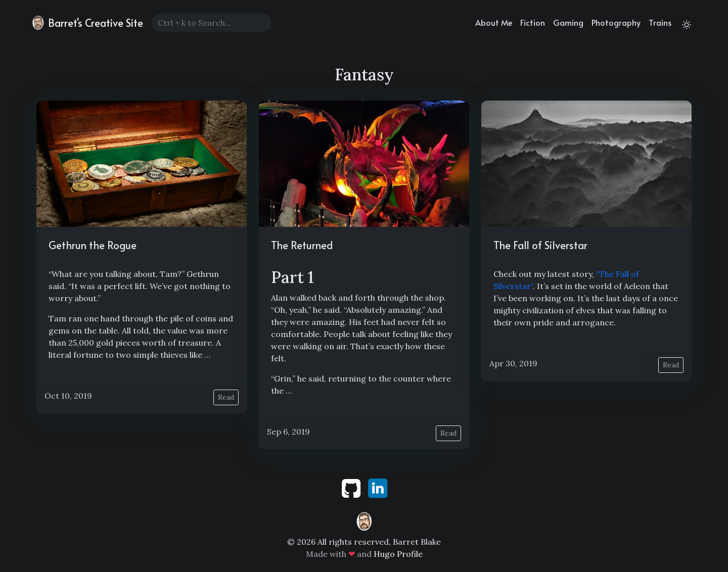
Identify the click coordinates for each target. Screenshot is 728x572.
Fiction (533, 22)
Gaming (568, 22)
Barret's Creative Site (87, 23)
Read (226, 397)
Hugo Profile (398, 554)
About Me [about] (494, 22)
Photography (616, 22)
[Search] (211, 23)
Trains (660, 22)
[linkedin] (378, 487)
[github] (352, 487)
